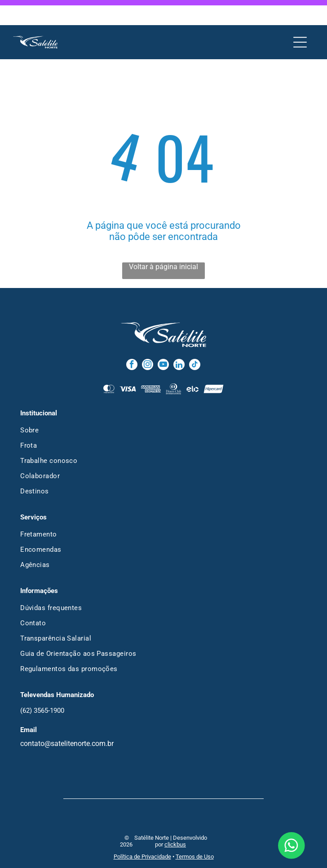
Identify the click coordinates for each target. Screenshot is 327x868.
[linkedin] (179, 340)
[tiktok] (195, 340)
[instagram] (148, 340)
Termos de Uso (195, 831)
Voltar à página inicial (163, 242)
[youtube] (163, 340)
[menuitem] (163, 405)
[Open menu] (300, 17)
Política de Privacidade (142, 831)
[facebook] (132, 340)
